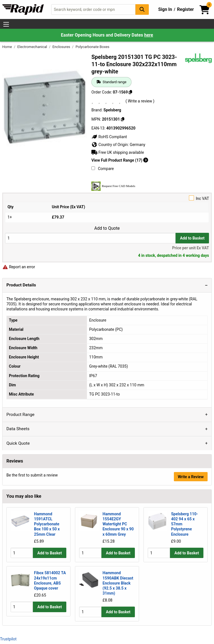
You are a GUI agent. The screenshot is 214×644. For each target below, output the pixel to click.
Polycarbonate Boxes (93, 47)
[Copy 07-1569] (130, 92)
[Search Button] (142, 9)
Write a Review (191, 477)
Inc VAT (107, 198)
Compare (103, 169)
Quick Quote (18, 443)
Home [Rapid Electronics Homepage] (8, 47)
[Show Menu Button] (6, 24)
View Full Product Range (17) (120, 160)
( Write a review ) (140, 101)
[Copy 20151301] (123, 119)
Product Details (21, 285)
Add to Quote (107, 228)
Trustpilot (8, 639)
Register (185, 9)
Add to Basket (192, 238)
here (149, 35)
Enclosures (62, 47)
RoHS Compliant (109, 137)
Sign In (165, 9)
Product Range (20, 415)
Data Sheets (18, 429)
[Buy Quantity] (90, 238)
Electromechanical (33, 47)
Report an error (19, 267)
